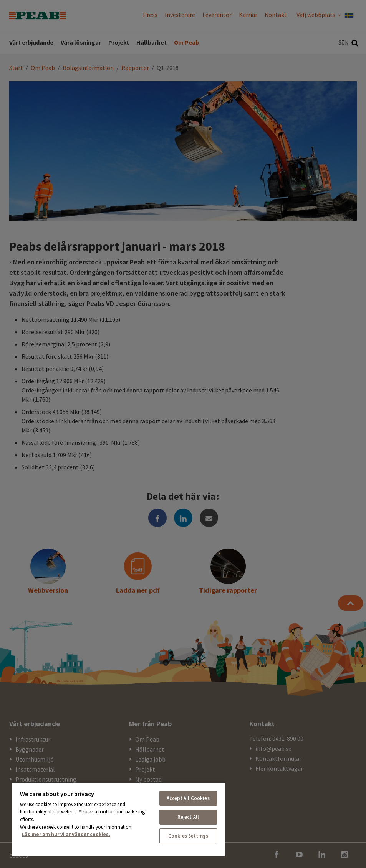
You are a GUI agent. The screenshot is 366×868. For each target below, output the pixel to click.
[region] (118, 819)
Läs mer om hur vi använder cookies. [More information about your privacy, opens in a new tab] (66, 834)
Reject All (188, 817)
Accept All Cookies (188, 798)
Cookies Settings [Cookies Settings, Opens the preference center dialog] (188, 836)
